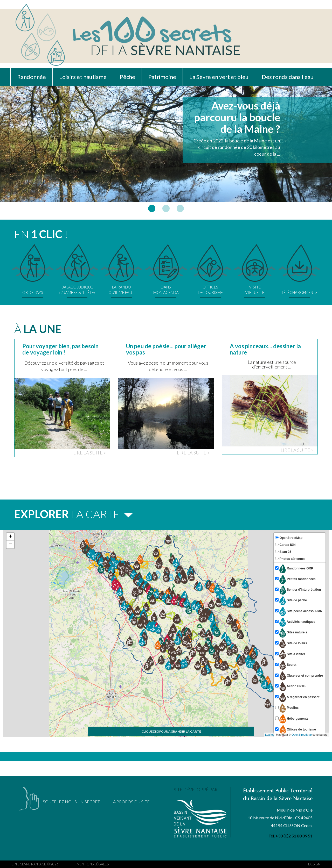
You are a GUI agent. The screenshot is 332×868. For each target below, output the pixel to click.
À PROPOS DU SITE (131, 802)
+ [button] (11, 537)
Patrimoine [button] (162, 77)
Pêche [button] (127, 77)
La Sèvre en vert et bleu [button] (219, 77)
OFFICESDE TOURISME (210, 269)
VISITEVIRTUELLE (255, 269)
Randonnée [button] (32, 77)
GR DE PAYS (33, 269)
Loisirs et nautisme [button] (83, 77)
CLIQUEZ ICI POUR (171, 731)
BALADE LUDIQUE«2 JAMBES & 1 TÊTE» (77, 269)
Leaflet (269, 735)
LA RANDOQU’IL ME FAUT (121, 269)
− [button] (11, 545)
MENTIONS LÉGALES (93, 864)
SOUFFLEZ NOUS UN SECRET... (72, 802)
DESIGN (314, 864)
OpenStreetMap (302, 735)
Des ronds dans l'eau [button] (288, 77)
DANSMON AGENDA (166, 269)
